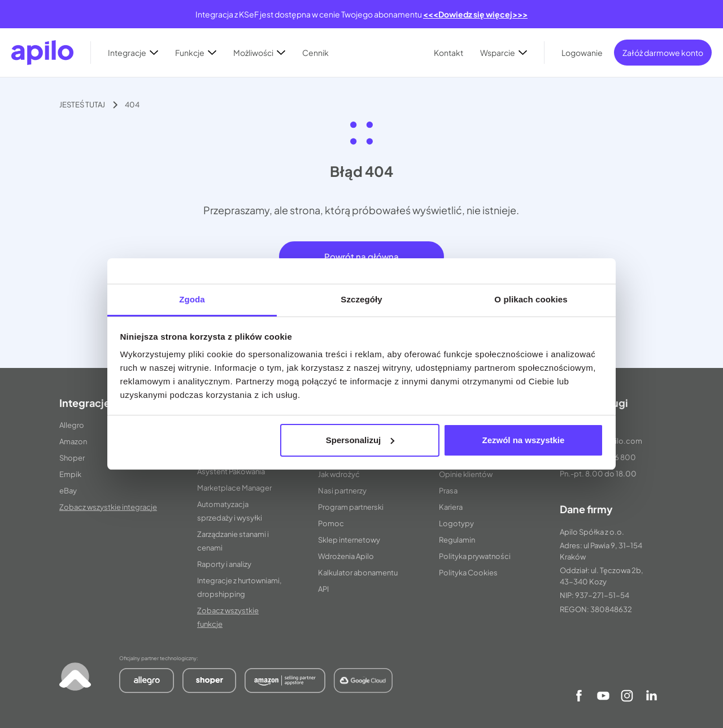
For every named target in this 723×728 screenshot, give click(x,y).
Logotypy (456, 523)
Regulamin (457, 540)
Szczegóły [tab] (361, 299)
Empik (70, 474)
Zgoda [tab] (192, 299)
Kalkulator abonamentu (358, 573)
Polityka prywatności (475, 556)
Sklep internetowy (349, 540)
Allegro (72, 425)
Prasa (448, 491)
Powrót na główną (361, 256)
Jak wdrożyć (339, 474)
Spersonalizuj (360, 440)
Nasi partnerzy (342, 491)
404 (132, 105)
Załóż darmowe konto (663, 53)
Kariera (451, 507)
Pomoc (331, 523)
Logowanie (582, 53)
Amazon (73, 441)
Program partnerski (351, 507)
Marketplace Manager (234, 488)
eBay (68, 491)
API (323, 589)
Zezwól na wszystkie (523, 440)
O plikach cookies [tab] (531, 299)
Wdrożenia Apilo (346, 556)
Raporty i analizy (224, 564)
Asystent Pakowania (231, 471)
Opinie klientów (466, 474)
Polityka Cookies (468, 573)
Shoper (72, 458)
